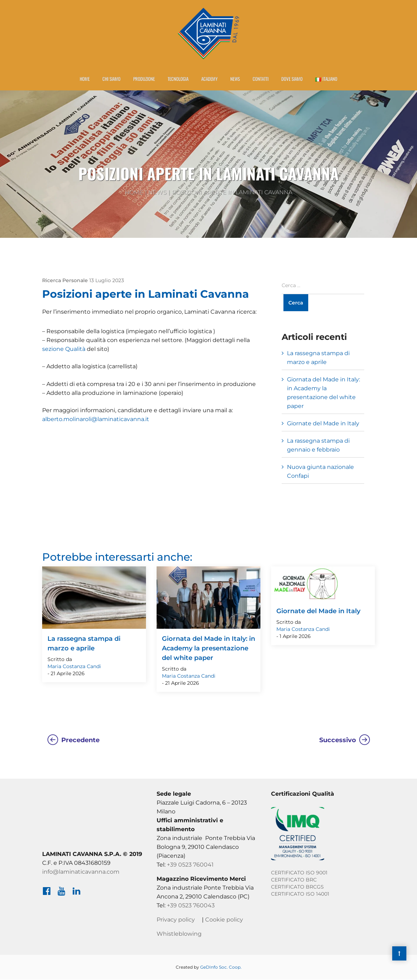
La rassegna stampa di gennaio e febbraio (318, 446)
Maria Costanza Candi (74, 667)
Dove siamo (292, 79)
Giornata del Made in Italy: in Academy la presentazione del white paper (323, 393)
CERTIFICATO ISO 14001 (300, 894)
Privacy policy (176, 920)
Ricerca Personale (65, 281)
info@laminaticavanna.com (81, 872)
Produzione (144, 79)
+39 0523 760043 (191, 906)
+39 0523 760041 (190, 865)
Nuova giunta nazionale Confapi (320, 472)
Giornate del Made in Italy (323, 424)
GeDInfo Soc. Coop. (221, 967)
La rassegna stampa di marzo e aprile (318, 358)
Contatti (261, 79)
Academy (209, 79)
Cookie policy (224, 920)
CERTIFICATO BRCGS (297, 887)
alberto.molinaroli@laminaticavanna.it (96, 419)
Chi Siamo (111, 79)
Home (85, 79)
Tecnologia (178, 79)
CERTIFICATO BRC (294, 880)
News (235, 79)
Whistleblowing (179, 934)
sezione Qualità (64, 349)
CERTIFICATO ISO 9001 (299, 873)
